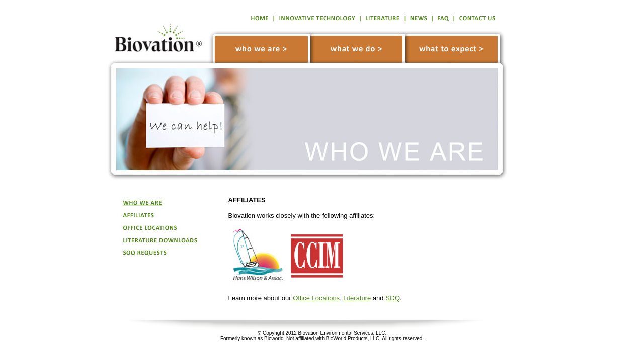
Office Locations (316, 298)
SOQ (393, 298)
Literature (357, 298)
